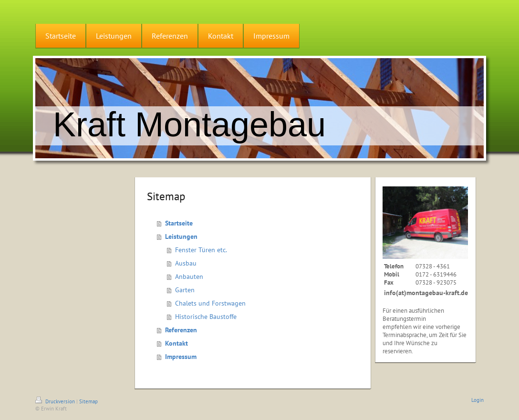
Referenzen (181, 330)
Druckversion (56, 401)
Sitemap (88, 401)
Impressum (181, 357)
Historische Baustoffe (206, 317)
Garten (185, 290)
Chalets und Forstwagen (210, 303)
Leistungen (181, 236)
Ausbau (186, 263)
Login (477, 400)
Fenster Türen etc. (201, 250)
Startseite (179, 223)
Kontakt (176, 343)
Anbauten (189, 277)
